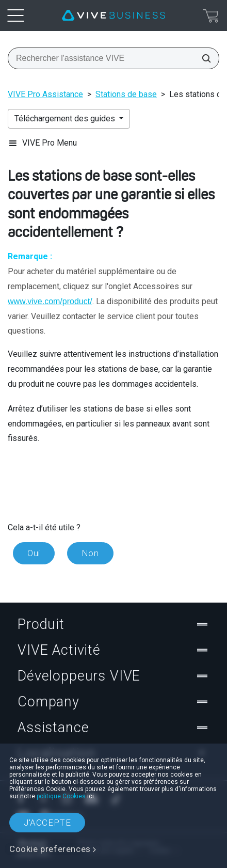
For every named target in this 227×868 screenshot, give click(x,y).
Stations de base (126, 94)
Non (90, 553)
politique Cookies (61, 796)
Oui (34, 553)
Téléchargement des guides (66, 119)
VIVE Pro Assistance (45, 94)
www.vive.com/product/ (50, 301)
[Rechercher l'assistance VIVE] (203, 58)
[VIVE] (113, 15)
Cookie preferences (50, 849)
